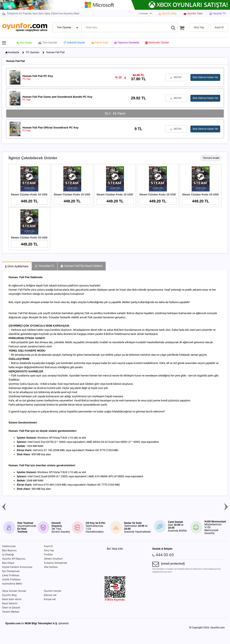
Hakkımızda (9, 546)
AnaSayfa (14, 52)
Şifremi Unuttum (53, 559)
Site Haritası (51, 567)
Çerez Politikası (11, 575)
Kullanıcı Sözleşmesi (56, 563)
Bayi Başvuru (9, 550)
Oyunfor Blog (9, 595)
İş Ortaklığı (8, 555)
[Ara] (173, 27)
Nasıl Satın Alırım (12, 599)
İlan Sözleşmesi (11, 571)
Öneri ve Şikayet (11, 608)
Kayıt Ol (48, 546)
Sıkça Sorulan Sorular (14, 591)
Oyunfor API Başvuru (14, 559)
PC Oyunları (33, 52)
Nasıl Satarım (10, 603)
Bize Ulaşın (8, 563)
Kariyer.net (50, 599)
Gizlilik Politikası (11, 580)
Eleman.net (50, 595)
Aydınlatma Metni (12, 584)
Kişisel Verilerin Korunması (17, 567)
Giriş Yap (49, 550)
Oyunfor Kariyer (52, 591)
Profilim (48, 555)
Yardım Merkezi (11, 612)
